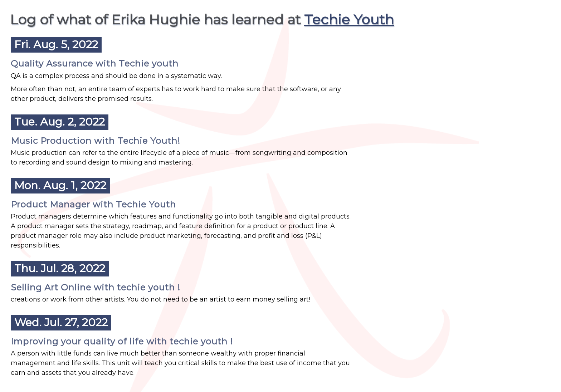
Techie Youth (349, 19)
